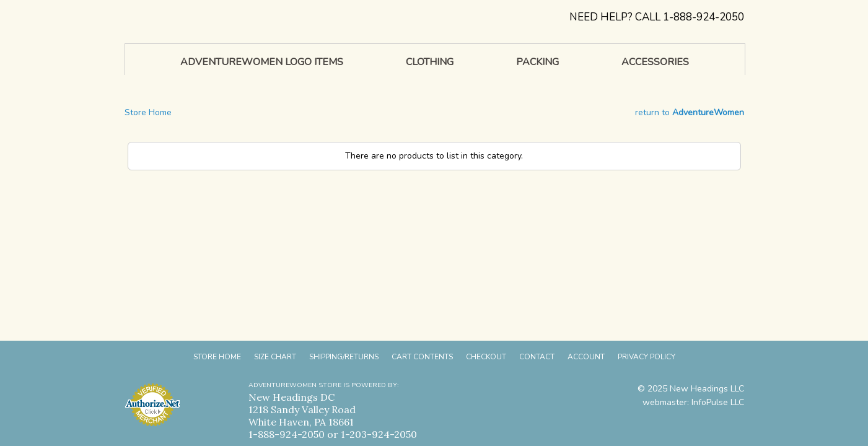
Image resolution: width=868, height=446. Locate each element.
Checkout (486, 357)
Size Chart (275, 357)
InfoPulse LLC (718, 402)
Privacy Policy (647, 357)
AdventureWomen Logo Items (262, 62)
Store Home (148, 112)
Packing (537, 62)
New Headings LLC (707, 389)
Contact (537, 357)
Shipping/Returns (344, 357)
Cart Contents (422, 357)
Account (586, 357)
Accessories (655, 62)
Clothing (430, 62)
